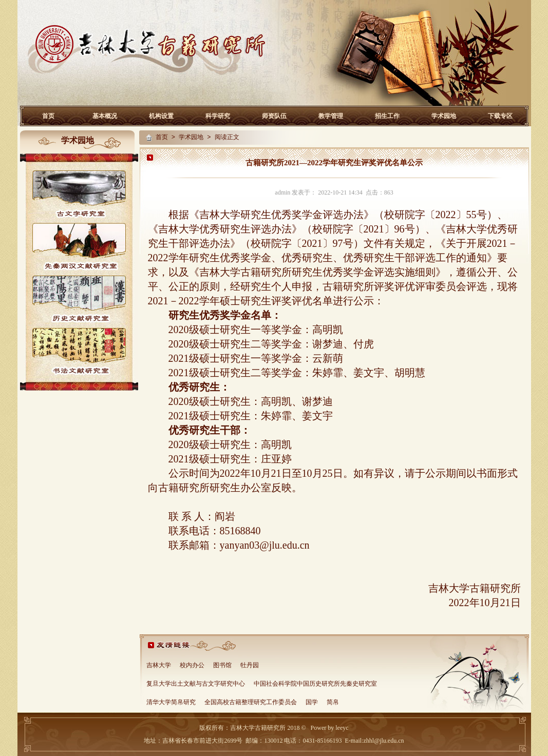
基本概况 (105, 116)
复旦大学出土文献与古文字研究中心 (196, 684)
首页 (48, 116)
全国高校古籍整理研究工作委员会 (251, 703)
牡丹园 (250, 666)
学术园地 (444, 116)
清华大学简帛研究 (171, 703)
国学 (312, 703)
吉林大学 (159, 666)
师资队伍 (274, 116)
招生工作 (387, 116)
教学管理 (331, 116)
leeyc (342, 728)
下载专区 (500, 116)
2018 (292, 728)
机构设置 (161, 116)
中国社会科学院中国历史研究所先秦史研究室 (315, 684)
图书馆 (222, 666)
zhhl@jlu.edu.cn (383, 741)
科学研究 (218, 116)
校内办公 (192, 666)
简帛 (333, 703)
